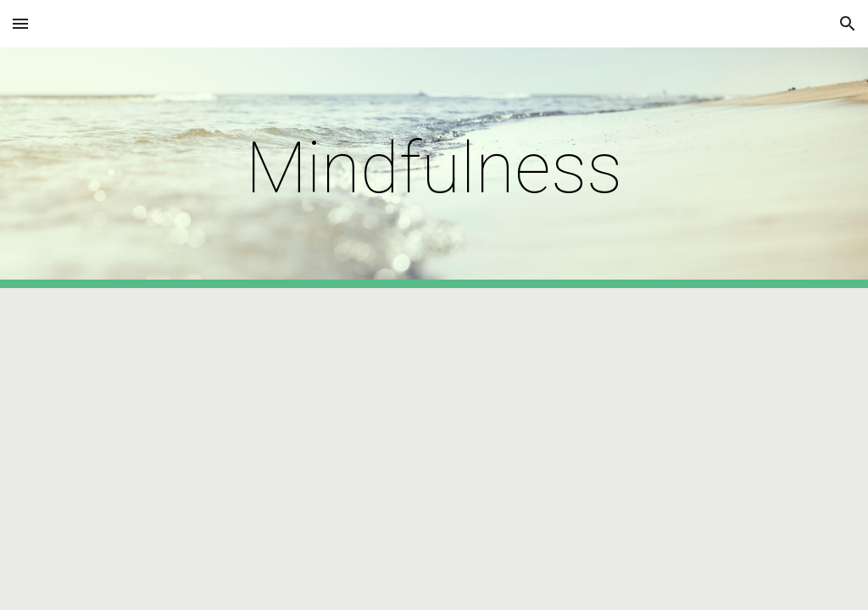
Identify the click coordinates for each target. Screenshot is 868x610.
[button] (20, 23)
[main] (434, 168)
